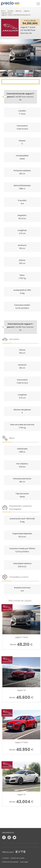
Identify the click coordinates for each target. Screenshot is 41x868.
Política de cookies (18, 858)
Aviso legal (24, 862)
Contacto (6, 858)
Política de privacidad (10, 862)
